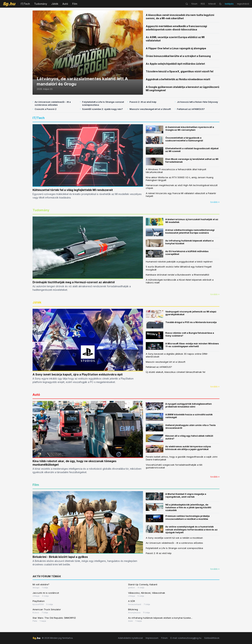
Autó (65, 4)
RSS (203, 4)
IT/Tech (25, 4)
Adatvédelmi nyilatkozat (130, 638)
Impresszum (152, 638)
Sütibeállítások (212, 638)
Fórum (164, 638)
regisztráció (243, 4)
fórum (194, 4)
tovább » (215, 202)
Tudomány (41, 4)
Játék (55, 4)
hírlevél (212, 4)
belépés (229, 4)
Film (75, 4)
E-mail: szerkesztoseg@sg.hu (186, 638)
